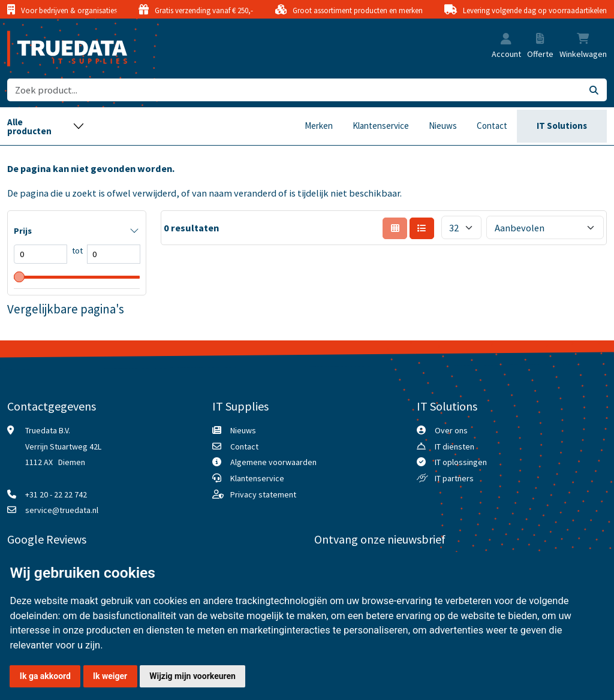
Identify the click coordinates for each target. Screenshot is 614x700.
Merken (319, 126)
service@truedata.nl (62, 510)
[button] (506, 40)
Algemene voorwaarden (273, 462)
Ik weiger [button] (110, 676)
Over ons (451, 430)
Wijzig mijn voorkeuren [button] (192, 676)
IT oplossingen (461, 462)
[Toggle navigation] (46, 126)
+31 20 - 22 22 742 (56, 494)
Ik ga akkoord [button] (45, 676)
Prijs (23, 231)
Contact (492, 126)
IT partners (454, 478)
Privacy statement (263, 494)
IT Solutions (562, 126)
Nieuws (443, 126)
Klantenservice (381, 126)
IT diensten (455, 446)
